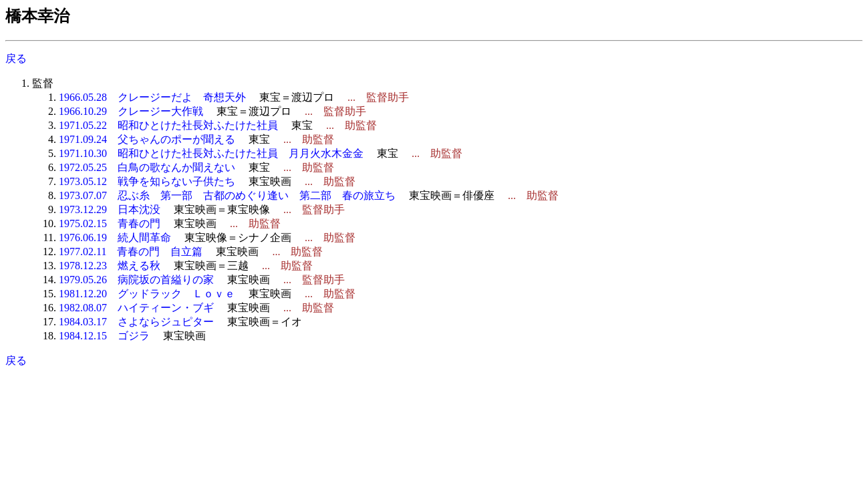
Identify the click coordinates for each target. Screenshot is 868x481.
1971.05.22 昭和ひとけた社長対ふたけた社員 (168, 125)
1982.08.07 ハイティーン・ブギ (136, 308)
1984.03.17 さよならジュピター (136, 322)
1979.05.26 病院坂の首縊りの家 (136, 280)
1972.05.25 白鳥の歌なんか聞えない (147, 167)
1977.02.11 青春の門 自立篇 (131, 252)
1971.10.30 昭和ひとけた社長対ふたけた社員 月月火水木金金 (211, 153)
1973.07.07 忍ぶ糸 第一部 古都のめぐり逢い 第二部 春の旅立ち (227, 195)
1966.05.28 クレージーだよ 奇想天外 (152, 97)
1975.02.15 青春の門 (110, 223)
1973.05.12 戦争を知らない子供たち (147, 181)
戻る (16, 58)
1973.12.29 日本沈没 (110, 209)
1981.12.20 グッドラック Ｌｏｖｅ (147, 294)
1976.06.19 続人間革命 (115, 237)
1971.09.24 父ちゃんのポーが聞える (147, 139)
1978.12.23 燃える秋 (110, 266)
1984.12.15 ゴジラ (104, 336)
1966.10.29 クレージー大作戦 (131, 111)
